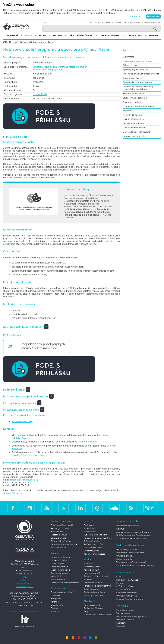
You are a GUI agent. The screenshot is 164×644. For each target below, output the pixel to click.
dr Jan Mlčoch (40, 94)
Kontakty (55, 611)
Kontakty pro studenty (94, 595)
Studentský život (91, 551)
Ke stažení (121, 623)
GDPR (119, 577)
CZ (44, 23)
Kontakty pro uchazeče (134, 136)
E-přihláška (129, 57)
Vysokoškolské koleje (60, 570)
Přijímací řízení (130, 65)
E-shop (120, 583)
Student (44, 36)
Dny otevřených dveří (133, 78)
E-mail (126, 23)
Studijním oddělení (87, 442)
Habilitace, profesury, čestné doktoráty (134, 535)
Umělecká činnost (124, 556)
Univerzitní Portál (153, 23)
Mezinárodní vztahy (113, 36)
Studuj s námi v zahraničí (135, 98)
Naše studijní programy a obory (37, 42)
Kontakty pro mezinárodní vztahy (132, 538)
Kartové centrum (58, 580)
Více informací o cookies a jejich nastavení (93, 13)
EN (47, 23)
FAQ (86, 611)
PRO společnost (124, 590)
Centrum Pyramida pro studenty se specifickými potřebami (138, 88)
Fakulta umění (57, 532)
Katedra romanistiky (22, 421)
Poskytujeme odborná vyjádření (131, 617)
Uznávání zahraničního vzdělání (139, 106)
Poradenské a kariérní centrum (28, 455)
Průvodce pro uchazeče (134, 94)
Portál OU (88, 564)
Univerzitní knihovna (60, 557)
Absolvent (59, 36)
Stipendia (128, 111)
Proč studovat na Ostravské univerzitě (141, 74)
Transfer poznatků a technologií (131, 562)
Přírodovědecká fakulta (61, 541)
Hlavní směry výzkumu (127, 550)
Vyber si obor (90, 528)
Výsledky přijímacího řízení (136, 70)
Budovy (54, 608)
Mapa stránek (95, 23)
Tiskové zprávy (123, 613)
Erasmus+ (121, 529)
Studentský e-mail (92, 567)
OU (5, 42)
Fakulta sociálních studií (62, 525)
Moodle (119, 23)
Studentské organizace (94, 592)
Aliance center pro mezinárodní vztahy (134, 532)
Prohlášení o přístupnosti (128, 580)
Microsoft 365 (108, 23)
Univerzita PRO (137, 36)
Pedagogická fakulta (60, 528)
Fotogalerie (56, 599)
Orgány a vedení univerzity (63, 592)
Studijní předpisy (91, 589)
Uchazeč (31, 36)
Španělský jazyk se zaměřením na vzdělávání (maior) (60, 67)
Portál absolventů (92, 605)
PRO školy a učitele (125, 586)
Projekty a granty (124, 559)
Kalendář (55, 602)
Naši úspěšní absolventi (134, 119)
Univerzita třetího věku (134, 128)
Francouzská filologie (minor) (48, 70)
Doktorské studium (132, 102)
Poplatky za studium (133, 115)
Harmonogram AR (92, 573)
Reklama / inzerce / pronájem (130, 599)
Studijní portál (137, 23)
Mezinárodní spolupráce (127, 526)
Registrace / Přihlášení (94, 608)
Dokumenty (56, 595)
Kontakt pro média (125, 610)
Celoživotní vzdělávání (134, 123)
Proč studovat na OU (93, 544)
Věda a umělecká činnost (83, 36)
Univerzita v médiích (125, 620)
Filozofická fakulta (59, 535)
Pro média (153, 36)
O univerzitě (15, 36)
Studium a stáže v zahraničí (96, 576)
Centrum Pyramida (59, 567)
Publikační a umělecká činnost (130, 553)
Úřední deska (57, 605)
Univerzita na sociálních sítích (137, 132)
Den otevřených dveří (93, 548)
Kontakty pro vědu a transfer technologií (135, 565)
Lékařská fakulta (59, 538)
